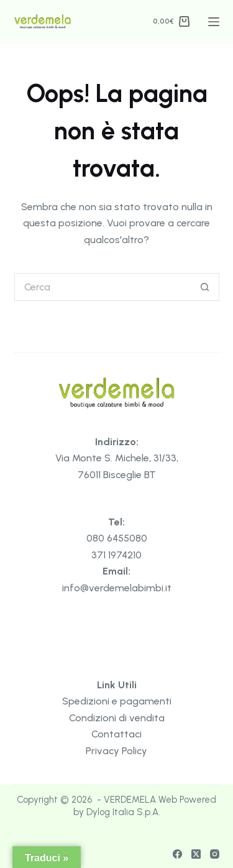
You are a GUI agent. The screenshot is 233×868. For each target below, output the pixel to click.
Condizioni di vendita (117, 718)
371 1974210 (116, 555)
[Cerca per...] (103, 287)
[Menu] (214, 22)
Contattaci (116, 734)
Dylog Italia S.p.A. (123, 812)
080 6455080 (117, 538)
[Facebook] (177, 854)
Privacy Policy (116, 751)
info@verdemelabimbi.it (117, 588)
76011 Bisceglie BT (117, 475)
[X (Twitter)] (196, 854)
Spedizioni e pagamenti (117, 701)
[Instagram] (215, 854)
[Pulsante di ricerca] (205, 287)
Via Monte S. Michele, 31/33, (117, 458)
